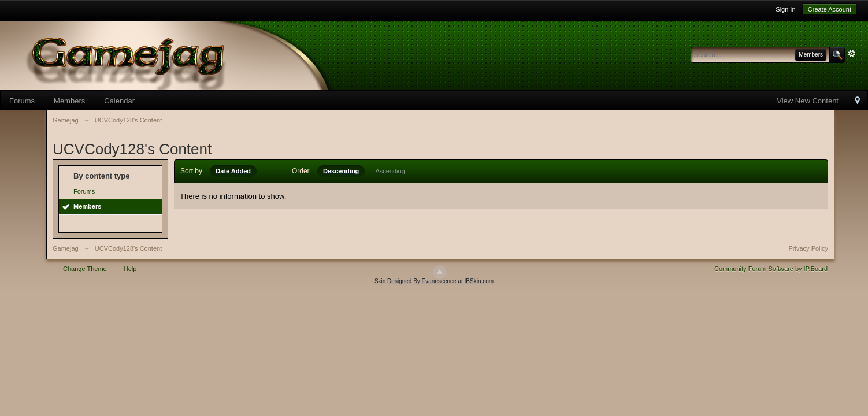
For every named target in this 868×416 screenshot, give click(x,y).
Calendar (119, 101)
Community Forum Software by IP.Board (771, 269)
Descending (341, 171)
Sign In (785, 9)
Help (130, 269)
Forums (22, 101)
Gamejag (66, 248)
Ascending (390, 171)
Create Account (830, 9)
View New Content (808, 101)
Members (69, 101)
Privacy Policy (808, 248)
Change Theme (85, 269)
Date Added (233, 171)
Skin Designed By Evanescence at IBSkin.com (434, 281)
